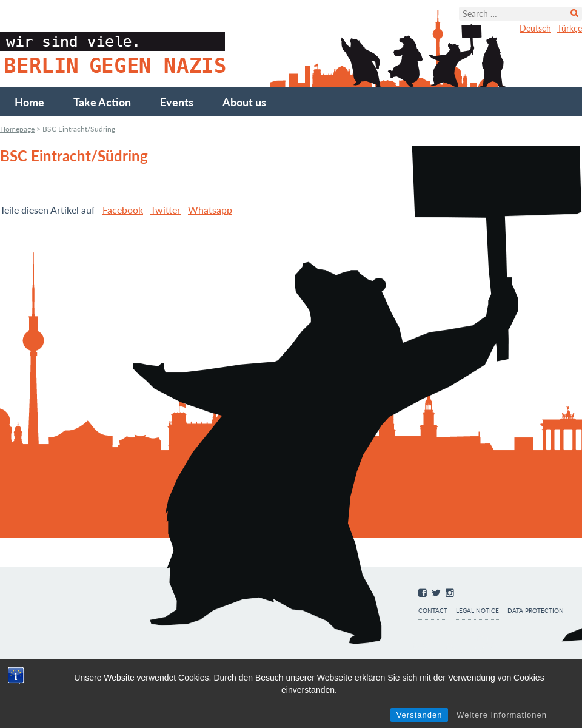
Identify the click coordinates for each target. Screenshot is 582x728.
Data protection (536, 611)
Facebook (123, 210)
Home (29, 102)
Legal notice (477, 611)
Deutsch (535, 28)
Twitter (166, 210)
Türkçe (570, 28)
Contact (433, 611)
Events (177, 102)
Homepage (17, 129)
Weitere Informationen (502, 715)
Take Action (102, 102)
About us (244, 102)
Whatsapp (210, 210)
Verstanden (420, 715)
